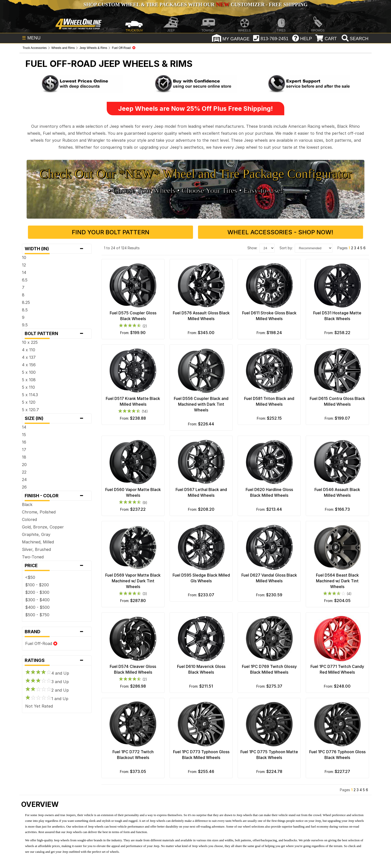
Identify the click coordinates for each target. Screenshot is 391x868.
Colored (29, 519)
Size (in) (57, 418)
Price (57, 566)
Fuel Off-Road (41, 643)
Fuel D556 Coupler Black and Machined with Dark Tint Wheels (201, 404)
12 (24, 265)
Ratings (57, 660)
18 (24, 457)
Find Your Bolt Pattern (111, 232)
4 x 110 (29, 350)
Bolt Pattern (57, 334)
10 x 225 (30, 342)
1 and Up (47, 699)
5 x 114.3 (30, 395)
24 (24, 480)
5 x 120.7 (30, 410)
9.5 (25, 325)
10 (24, 257)
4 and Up (47, 673)
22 (24, 472)
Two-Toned (33, 557)
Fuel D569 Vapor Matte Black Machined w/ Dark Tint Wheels (133, 581)
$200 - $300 (37, 592)
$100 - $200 (37, 585)
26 (24, 487)
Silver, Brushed (36, 549)
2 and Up (47, 690)
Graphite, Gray (36, 534)
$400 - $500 (37, 607)
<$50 (30, 577)
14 (24, 272)
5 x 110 (28, 387)
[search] (354, 39)
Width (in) (57, 249)
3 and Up (47, 682)
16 (24, 442)
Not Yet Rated (39, 706)
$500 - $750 (37, 615)
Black (27, 504)
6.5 (25, 280)
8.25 (26, 302)
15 (24, 435)
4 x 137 (29, 357)
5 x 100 (29, 372)
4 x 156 (29, 365)
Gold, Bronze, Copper (43, 527)
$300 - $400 (37, 600)
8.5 (25, 310)
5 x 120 (29, 402)
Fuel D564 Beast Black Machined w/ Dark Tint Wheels (337, 581)
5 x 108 (29, 380)
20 (24, 465)
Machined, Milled (38, 542)
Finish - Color (57, 496)
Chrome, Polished (39, 512)
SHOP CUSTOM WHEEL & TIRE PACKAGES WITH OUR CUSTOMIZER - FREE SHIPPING (195, 4)
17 (24, 450)
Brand (57, 632)
